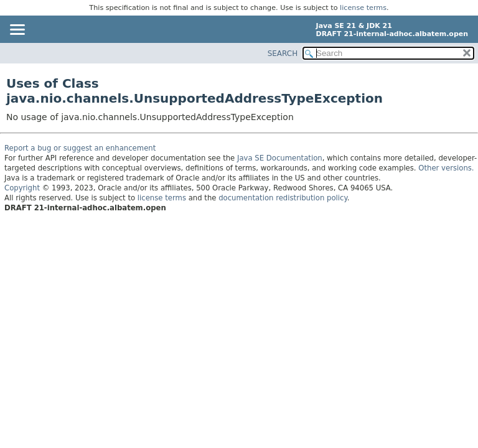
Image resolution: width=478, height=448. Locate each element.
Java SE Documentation (280, 158)
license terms (363, 8)
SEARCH (283, 54)
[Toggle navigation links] (17, 30)
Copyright (22, 188)
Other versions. (446, 168)
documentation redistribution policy (283, 198)
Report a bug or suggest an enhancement (80, 148)
